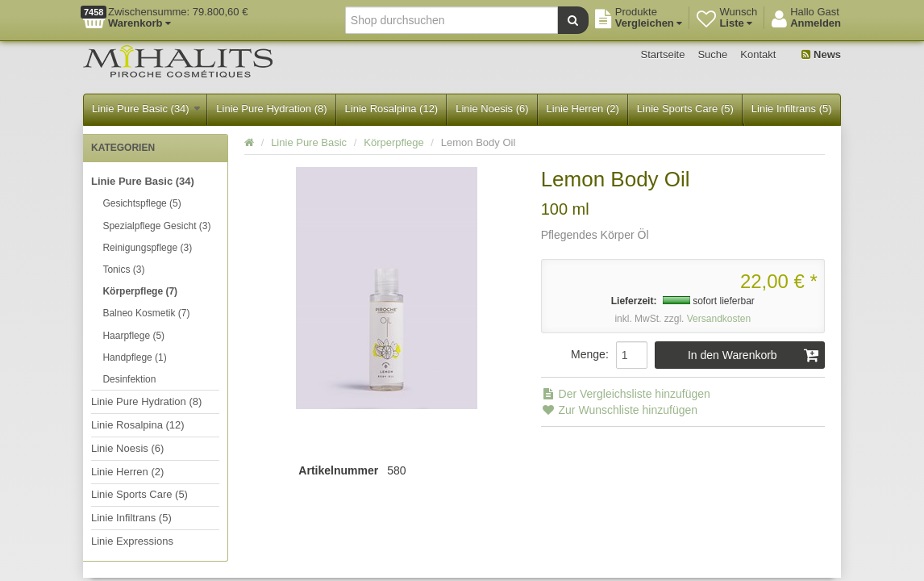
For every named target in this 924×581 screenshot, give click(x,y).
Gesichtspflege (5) (142, 203)
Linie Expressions (132, 541)
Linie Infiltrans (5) (792, 109)
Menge (588, 354)
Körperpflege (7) (140, 291)
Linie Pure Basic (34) (146, 109)
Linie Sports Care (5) (685, 109)
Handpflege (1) (134, 357)
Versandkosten (719, 319)
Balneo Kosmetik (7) (146, 313)
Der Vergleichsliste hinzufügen (626, 394)
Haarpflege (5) (133, 336)
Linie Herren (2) (583, 109)
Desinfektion (129, 379)
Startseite (663, 54)
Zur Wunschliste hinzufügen (619, 410)
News (821, 54)
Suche (712, 54)
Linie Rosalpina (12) (392, 109)
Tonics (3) (123, 270)
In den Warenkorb (753, 355)
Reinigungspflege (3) (147, 248)
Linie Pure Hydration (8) (271, 109)
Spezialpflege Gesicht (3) (156, 226)
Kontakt (758, 54)
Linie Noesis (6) (492, 109)
